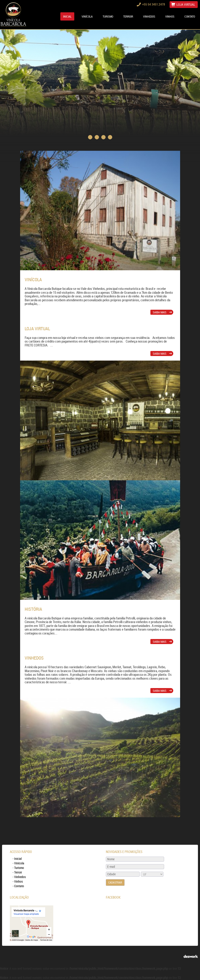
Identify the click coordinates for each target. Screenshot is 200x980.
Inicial (67, 16)
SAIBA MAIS (162, 312)
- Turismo (18, 868)
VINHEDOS (149, 16)
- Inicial (17, 859)
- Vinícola (18, 863)
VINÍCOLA (87, 16)
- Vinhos (18, 881)
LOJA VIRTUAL (186, 4)
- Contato (18, 886)
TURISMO (108, 16)
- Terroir (17, 872)
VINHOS (170, 16)
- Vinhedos (19, 877)
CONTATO (190, 16)
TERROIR (128, 16)
